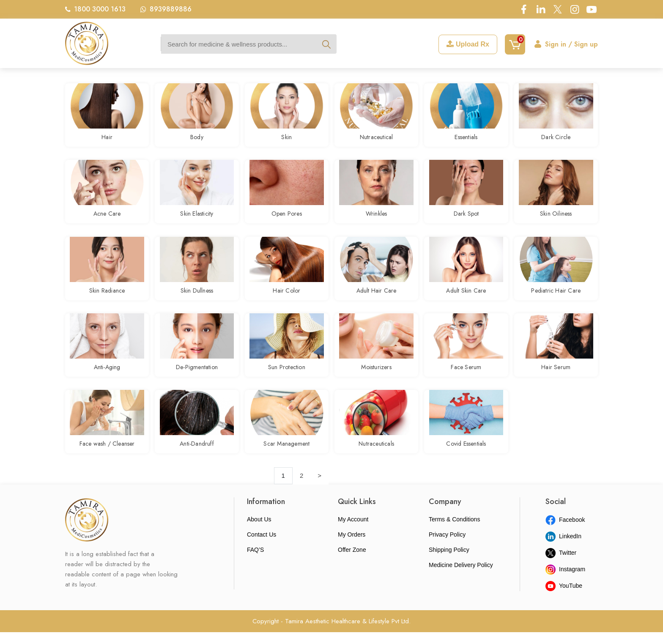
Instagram (565, 581)
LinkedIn (563, 548)
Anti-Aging (107, 375)
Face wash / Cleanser (107, 455)
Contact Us (262, 546)
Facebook (565, 532)
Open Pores (287, 217)
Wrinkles (377, 217)
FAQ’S (255, 562)
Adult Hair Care (377, 296)
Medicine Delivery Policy (461, 577)
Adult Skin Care (466, 296)
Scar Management (286, 455)
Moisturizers (376, 375)
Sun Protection (287, 375)
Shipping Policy (449, 562)
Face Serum (466, 375)
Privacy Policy (447, 546)
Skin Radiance (107, 296)
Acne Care (107, 217)
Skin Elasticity (197, 217)
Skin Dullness (197, 296)
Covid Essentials (466, 455)
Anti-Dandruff (197, 455)
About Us (259, 531)
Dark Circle (556, 138)
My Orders (352, 546)
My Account (353, 531)
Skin (286, 138)
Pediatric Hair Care (556, 296)
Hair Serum (556, 375)
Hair (107, 138)
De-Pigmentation (197, 375)
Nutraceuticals (376, 455)
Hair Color (286, 296)
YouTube (564, 597)
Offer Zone (352, 562)
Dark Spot (466, 217)
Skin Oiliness (556, 217)
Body (197, 138)
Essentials (466, 138)
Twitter (561, 565)
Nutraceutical (377, 138)
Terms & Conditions (454, 531)
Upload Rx (468, 44)
